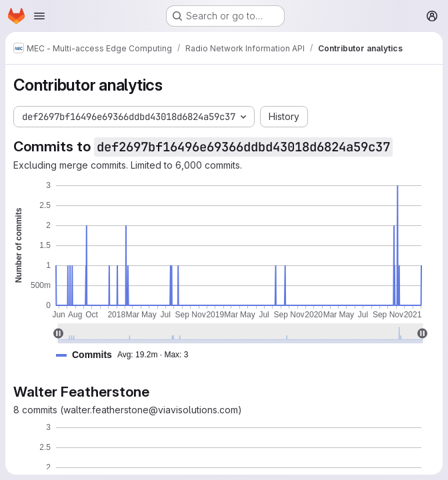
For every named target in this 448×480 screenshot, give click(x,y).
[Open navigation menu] (39, 16)
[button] (127, 355)
